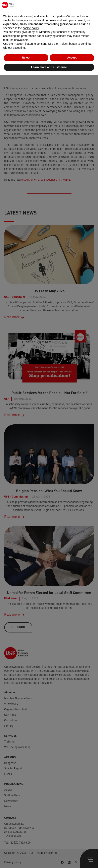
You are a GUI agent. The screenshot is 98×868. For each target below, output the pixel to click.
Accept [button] (72, 850)
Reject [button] (26, 850)
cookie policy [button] (31, 821)
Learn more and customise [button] (49, 860)
